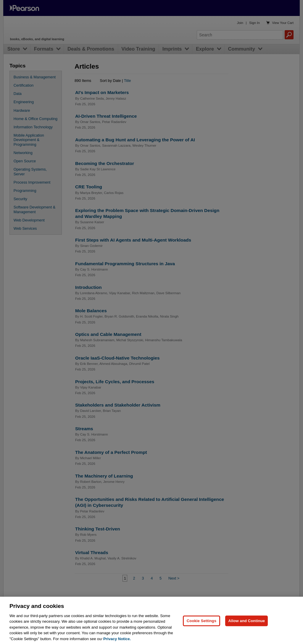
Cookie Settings (202, 627)
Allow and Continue (246, 627)
